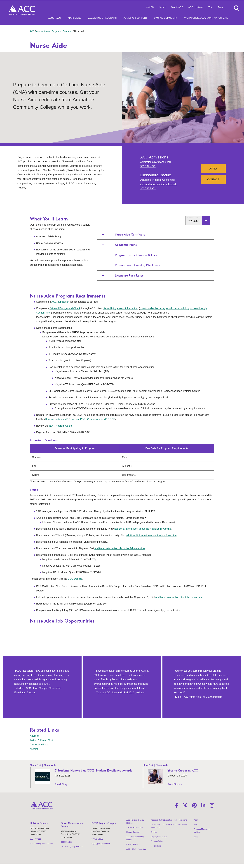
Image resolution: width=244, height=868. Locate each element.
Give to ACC (177, 7)
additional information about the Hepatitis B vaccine (143, 529)
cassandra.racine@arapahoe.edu (159, 184)
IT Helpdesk (156, 846)
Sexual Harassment (135, 828)
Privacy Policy (132, 844)
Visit (210, 7)
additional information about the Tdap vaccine (120, 548)
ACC (32, 31)
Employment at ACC (159, 837)
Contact (213, 180)
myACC (150, 7)
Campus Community (166, 18)
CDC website (75, 579)
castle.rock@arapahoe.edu (72, 847)
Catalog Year (193, 218)
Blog (196, 837)
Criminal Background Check (65, 308)
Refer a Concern (133, 832)
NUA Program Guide (61, 426)
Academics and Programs (49, 31)
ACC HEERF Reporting (136, 849)
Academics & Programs (102, 18)
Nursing (34, 749)
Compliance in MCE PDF (101, 419)
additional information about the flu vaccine (179, 597)
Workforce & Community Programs (206, 18)
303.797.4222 (148, 166)
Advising (35, 736)
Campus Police (157, 841)
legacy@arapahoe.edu (101, 844)
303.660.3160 (66, 842)
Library (162, 7)
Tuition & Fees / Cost (41, 740)
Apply (220, 7)
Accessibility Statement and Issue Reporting (169, 820)
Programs (68, 31)
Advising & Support (135, 18)
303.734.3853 (97, 839)
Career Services (39, 745)
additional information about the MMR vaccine (151, 535)
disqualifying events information (120, 308)
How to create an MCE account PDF (65, 419)
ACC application (60, 302)
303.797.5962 (148, 189)
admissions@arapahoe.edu (156, 162)
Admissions (75, 18)
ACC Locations (196, 7)
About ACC (55, 18)
